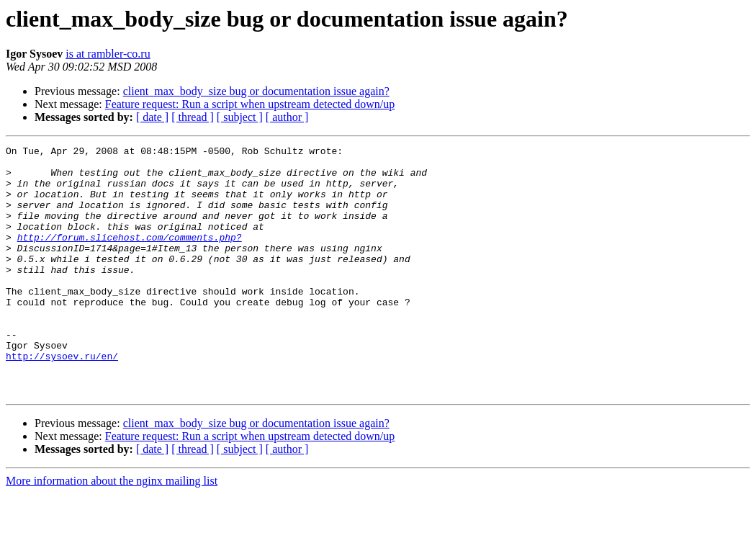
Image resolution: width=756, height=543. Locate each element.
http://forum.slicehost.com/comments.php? (130, 256)
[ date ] (152, 117)
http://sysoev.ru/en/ (62, 399)
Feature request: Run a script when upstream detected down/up (250, 104)
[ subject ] (240, 117)
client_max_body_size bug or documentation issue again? (256, 91)
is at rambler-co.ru (108, 54)
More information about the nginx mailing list (112, 530)
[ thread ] (193, 117)
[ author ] (287, 117)
